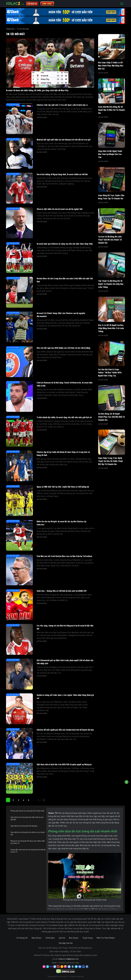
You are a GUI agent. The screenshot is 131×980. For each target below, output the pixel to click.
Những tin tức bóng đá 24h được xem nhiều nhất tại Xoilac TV (28, 842)
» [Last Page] (44, 800)
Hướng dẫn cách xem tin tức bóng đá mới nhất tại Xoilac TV (28, 851)
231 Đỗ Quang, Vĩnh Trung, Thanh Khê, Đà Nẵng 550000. (69, 948)
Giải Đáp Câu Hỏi (66, 943)
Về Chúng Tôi (22, 938)
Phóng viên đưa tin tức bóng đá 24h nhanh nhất (27, 811)
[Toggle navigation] (122, 4)
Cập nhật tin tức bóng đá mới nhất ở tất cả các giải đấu (27, 818)
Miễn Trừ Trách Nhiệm (106, 938)
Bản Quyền (74, 938)
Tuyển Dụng (87, 938)
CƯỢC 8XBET (47, 4)
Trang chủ (10, 29)
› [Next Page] (39, 800)
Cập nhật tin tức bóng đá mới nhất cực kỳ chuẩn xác (28, 833)
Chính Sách (50, 938)
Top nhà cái (32, 4)
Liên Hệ (62, 938)
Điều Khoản (37, 938)
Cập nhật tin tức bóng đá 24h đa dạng (24, 826)
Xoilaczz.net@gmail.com (68, 959)
